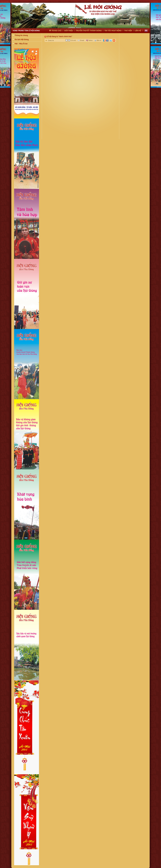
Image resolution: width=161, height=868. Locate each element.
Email (82, 40)
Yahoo (90, 40)
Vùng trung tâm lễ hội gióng (26, 31)
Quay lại (51, 40)
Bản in (99, 40)
